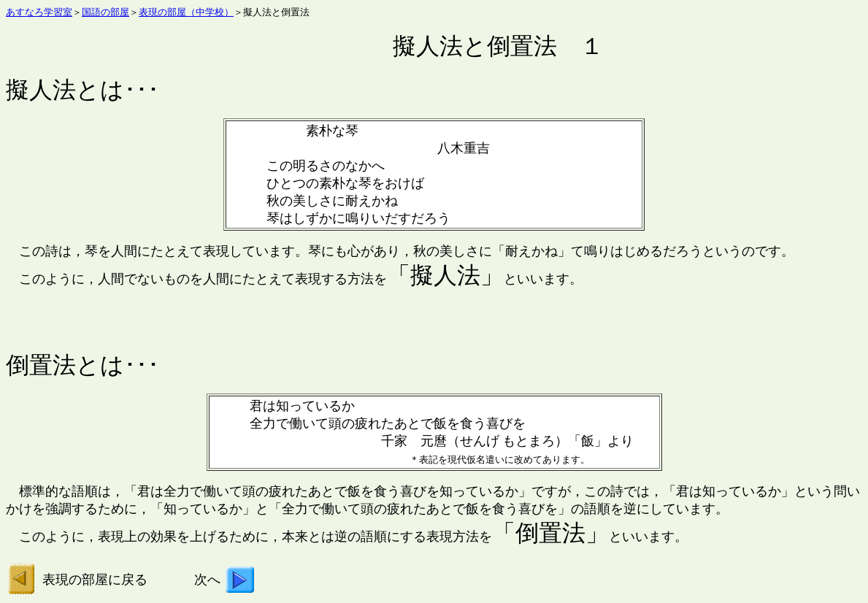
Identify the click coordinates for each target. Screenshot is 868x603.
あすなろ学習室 (39, 12)
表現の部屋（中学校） (186, 12)
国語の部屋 (105, 12)
